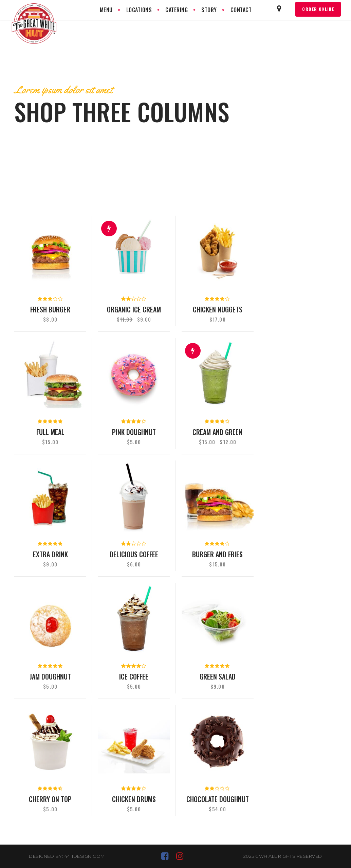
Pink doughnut (134, 432)
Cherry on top (50, 799)
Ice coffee (134, 676)
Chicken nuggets (218, 309)
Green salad (218, 676)
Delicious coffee (134, 554)
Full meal (50, 432)
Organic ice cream (134, 309)
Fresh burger (50, 309)
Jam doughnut (50, 676)
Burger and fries (217, 554)
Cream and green (217, 432)
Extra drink (50, 554)
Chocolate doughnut (218, 799)
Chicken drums (134, 799)
